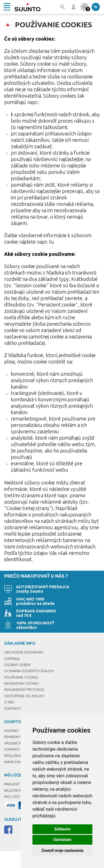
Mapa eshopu (16, 762)
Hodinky (12, 731)
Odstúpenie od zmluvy (24, 696)
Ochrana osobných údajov (29, 671)
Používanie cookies (21, 677)
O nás (9, 702)
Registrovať (15, 791)
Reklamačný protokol (24, 690)
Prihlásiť (12, 784)
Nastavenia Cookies (21, 683)
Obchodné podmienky (24, 652)
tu (52, 242)
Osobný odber (17, 665)
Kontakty (13, 709)
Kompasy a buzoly (20, 749)
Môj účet (12, 797)
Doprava (12, 659)
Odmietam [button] (62, 840)
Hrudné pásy (15, 743)
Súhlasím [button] (63, 829)
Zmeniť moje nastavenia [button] (62, 850)
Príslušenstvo (17, 756)
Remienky (12, 737)
